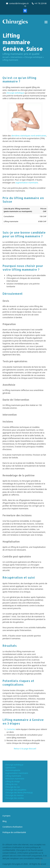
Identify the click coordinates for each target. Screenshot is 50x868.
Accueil (6, 57)
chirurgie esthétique (15, 93)
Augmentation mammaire (17, 773)
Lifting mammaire (13, 776)
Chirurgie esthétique (33, 57)
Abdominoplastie (13, 770)
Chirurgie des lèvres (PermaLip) (19, 793)
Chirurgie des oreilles (15, 798)
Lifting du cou (11, 784)
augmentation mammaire (27, 183)
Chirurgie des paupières (16, 790)
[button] (46, 22)
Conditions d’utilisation (13, 827)
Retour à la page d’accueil (25, 749)
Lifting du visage (13, 781)
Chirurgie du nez (13, 787)
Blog (5, 821)
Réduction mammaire (15, 779)
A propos (6, 816)
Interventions (16, 57)
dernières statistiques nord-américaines (29, 136)
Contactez (11, 729)
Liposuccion (11, 767)
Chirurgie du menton (15, 795)
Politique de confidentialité (14, 832)
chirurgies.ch (17, 864)
